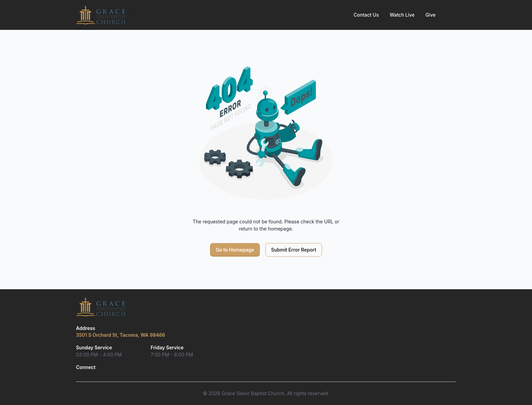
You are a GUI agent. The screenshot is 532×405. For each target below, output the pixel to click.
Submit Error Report (294, 250)
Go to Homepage (235, 250)
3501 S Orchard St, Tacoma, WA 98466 (120, 335)
